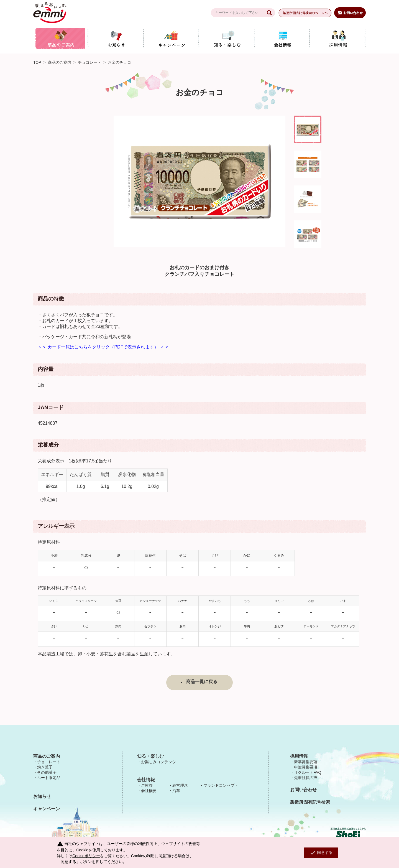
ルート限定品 (49, 778)
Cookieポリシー (86, 856)
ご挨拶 (147, 785)
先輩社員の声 (306, 778)
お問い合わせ (303, 790)
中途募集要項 (306, 767)
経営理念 (180, 785)
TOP (37, 62)
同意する (321, 853)
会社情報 (146, 780)
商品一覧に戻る (202, 682)
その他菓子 (47, 772)
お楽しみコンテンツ (158, 762)
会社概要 (149, 791)
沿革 (176, 791)
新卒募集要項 (306, 762)
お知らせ (42, 796)
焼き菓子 (45, 767)
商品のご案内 (60, 62)
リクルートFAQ (308, 772)
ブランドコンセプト (221, 785)
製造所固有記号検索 (310, 802)
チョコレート (89, 62)
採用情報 (299, 756)
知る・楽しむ (150, 756)
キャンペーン (47, 809)
